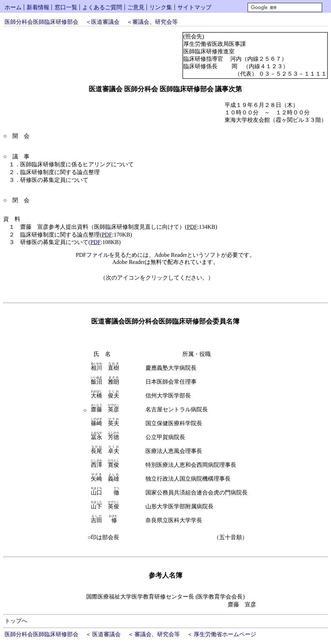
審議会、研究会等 (155, 22)
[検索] (285, 7)
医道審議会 (105, 22)
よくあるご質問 (102, 7)
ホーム (13, 7)
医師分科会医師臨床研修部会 (42, 22)
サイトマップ (194, 7)
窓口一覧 (66, 7)
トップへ (16, 621)
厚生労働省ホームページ (225, 634)
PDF (192, 227)
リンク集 (161, 7)
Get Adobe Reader (236, 280)
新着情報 (38, 7)
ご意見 (136, 7)
